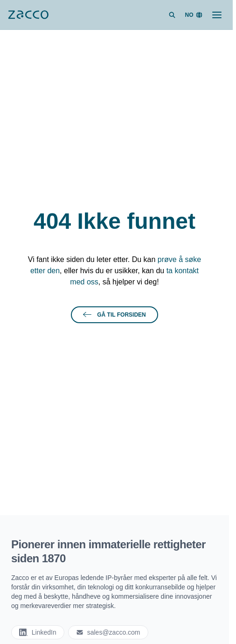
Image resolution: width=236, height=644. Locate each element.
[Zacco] (28, 15)
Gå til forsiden (114, 315)
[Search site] (172, 15)
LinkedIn (38, 632)
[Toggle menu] (217, 15)
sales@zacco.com (108, 632)
